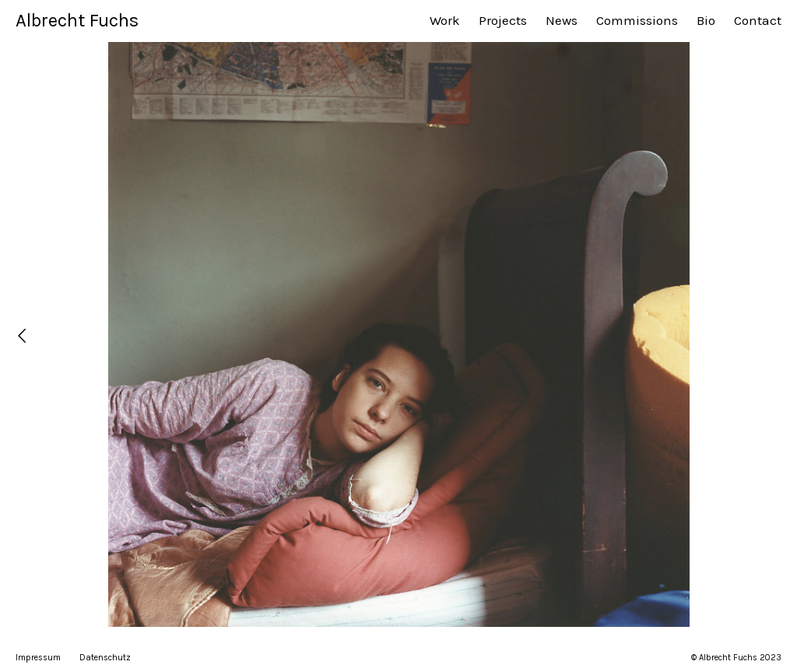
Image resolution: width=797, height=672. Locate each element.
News (562, 20)
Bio (706, 20)
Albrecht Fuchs (77, 20)
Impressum (38, 658)
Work (445, 20)
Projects (503, 20)
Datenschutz (105, 658)
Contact (758, 20)
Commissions (637, 20)
